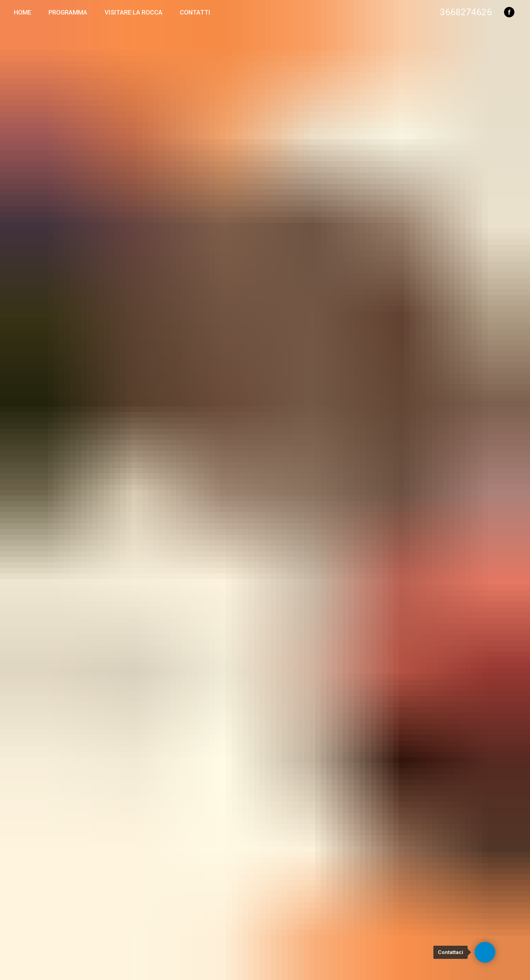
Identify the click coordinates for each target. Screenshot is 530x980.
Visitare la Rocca (134, 12)
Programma (68, 12)
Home (23, 12)
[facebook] (509, 12)
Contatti (195, 12)
